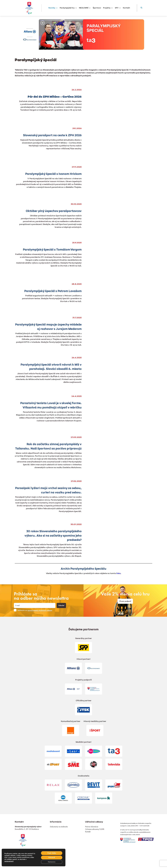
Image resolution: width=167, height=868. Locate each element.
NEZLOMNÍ (85, 8)
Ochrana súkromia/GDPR (95, 829)
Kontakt (126, 8)
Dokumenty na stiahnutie (59, 827)
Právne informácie (92, 827)
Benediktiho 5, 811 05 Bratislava (27, 829)
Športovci (97, 8)
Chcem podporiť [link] (125, 601)
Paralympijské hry (68, 8)
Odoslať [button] (61, 605)
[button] (141, 8)
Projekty (108, 8)
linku (119, 574)
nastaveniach (9, 861)
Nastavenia (52, 862)
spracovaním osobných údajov (40, 610)
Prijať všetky (51, 853)
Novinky (53, 8)
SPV (118, 8)
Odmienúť (51, 857)
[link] (23, 840)
